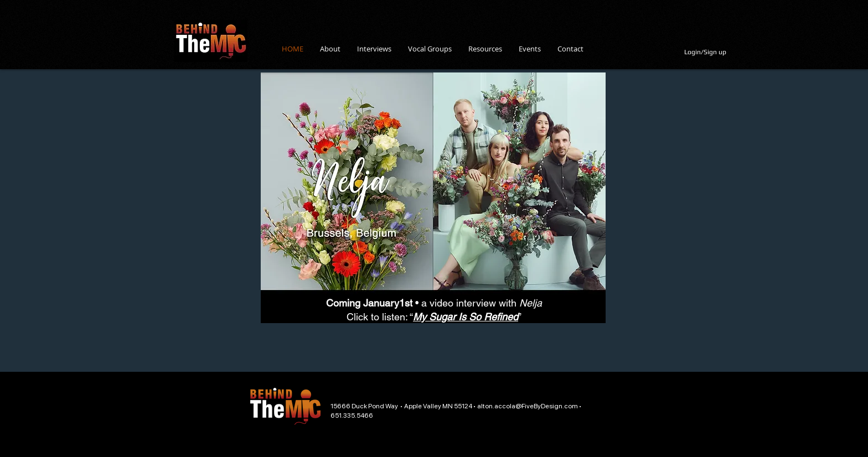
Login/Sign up (705, 52)
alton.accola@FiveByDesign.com (528, 406)
